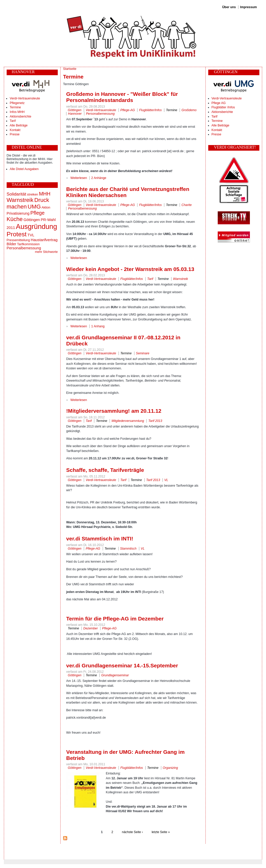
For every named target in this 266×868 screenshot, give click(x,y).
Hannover (75, 114)
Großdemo (189, 110)
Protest (17, 234)
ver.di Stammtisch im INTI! (100, 539)
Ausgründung (36, 226)
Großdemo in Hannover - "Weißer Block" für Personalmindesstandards (122, 97)
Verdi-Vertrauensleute (25, 98)
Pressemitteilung (18, 240)
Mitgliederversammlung (128, 421)
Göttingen (32, 220)
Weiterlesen (79, 178)
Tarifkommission (28, 244)
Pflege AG (219, 103)
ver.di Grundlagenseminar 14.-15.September (122, 665)
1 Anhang (98, 326)
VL (166, 480)
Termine (15, 107)
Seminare (143, 353)
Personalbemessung (24, 248)
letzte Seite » (161, 832)
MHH (45, 194)
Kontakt (15, 130)
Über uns (229, 7)
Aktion (46, 208)
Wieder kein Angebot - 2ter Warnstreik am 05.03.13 (130, 269)
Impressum (249, 7)
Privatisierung (18, 213)
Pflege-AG (128, 110)
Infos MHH (17, 112)
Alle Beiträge (19, 125)
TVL (31, 235)
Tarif (13, 121)
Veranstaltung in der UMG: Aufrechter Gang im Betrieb (125, 755)
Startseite (70, 69)
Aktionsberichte (20, 116)
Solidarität (16, 194)
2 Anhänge (99, 178)
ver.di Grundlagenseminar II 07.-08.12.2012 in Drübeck (123, 340)
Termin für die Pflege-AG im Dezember (115, 619)
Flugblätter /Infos (223, 107)
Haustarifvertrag (44, 240)
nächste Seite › (132, 832)
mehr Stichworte (46, 252)
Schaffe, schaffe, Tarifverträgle (105, 470)
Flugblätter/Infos (151, 110)
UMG (34, 207)
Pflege (38, 213)
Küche (15, 219)
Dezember (91, 628)
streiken (33, 195)
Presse (15, 134)
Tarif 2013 (155, 421)
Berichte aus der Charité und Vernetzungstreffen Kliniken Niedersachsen (128, 192)
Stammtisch (128, 549)
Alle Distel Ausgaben (24, 169)
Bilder (11, 244)
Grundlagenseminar (115, 675)
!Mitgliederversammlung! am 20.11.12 (114, 411)
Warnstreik (20, 200)
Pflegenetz (17, 103)
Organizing (170, 768)
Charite (187, 205)
